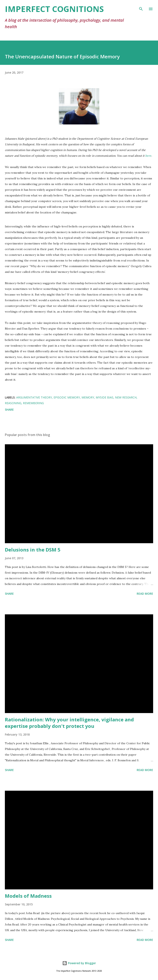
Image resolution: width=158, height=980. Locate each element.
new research (126, 397)
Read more (145, 594)
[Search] (141, 7)
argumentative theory (34, 397)
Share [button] (9, 410)
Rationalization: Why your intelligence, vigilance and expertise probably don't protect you (69, 723)
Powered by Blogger (79, 963)
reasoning (13, 403)
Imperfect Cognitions (54, 9)
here (148, 156)
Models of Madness (28, 896)
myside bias (105, 397)
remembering (33, 403)
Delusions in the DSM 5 (33, 550)
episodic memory (67, 397)
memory (88, 397)
